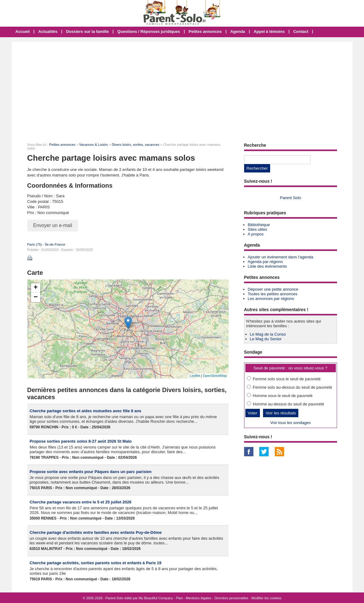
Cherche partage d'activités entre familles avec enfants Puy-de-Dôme (96, 532)
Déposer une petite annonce (273, 289)
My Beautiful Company (156, 598)
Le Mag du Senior (266, 339)
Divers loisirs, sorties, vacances (136, 145)
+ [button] (35, 288)
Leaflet (195, 376)
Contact (301, 31)
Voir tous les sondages (290, 423)
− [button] (35, 297)
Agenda (238, 31)
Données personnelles (231, 598)
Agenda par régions (265, 262)
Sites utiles (258, 229)
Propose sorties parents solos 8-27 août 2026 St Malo (81, 441)
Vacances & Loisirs (93, 145)
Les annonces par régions (271, 299)
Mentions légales (199, 598)
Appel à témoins (269, 31)
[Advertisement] (182, 88)
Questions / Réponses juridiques (149, 31)
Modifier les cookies (266, 598)
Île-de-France (55, 244)
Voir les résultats (281, 413)
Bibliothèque (259, 225)
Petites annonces (205, 31)
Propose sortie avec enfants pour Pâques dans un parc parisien (91, 472)
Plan (179, 598)
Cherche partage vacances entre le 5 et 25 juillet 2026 (81, 502)
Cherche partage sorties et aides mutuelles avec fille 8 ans (86, 411)
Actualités (48, 31)
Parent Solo (291, 198)
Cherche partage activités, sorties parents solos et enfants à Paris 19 (96, 563)
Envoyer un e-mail (53, 225)
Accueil (23, 31)
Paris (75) (35, 244)
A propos (256, 234)
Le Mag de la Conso (268, 334)
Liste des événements (267, 266)
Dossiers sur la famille (87, 31)
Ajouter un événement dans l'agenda (281, 257)
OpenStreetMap (215, 376)
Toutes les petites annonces (273, 294)
